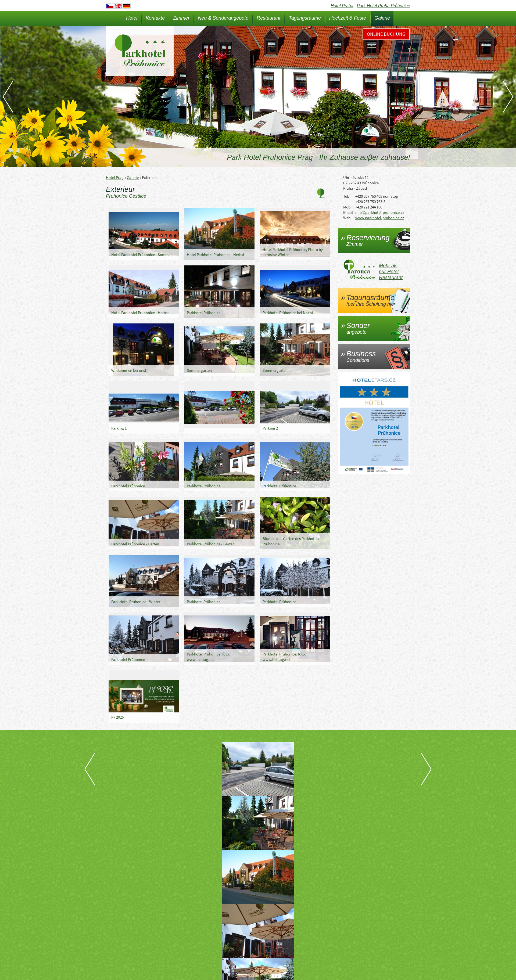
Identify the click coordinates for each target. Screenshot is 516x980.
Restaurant (268, 18)
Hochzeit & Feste (348, 18)
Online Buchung (386, 34)
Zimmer (181, 18)
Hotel (132, 18)
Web (347, 218)
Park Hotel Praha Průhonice (384, 6)
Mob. (347, 207)
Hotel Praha (342, 6)
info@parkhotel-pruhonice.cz (380, 212)
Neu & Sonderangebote (223, 18)
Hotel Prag (115, 177)
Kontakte (155, 18)
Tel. (346, 196)
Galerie (382, 18)
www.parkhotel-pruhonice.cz (380, 218)
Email (348, 212)
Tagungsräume (305, 18)
